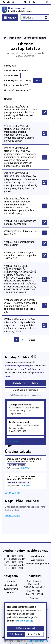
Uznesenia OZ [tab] (11, 65)
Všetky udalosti (12, 505)
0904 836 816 (35, 595)
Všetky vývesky (12, 482)
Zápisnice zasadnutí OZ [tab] (16, 74)
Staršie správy (14, 430)
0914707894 (35, 592)
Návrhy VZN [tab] (10, 55)
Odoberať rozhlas (26, 372)
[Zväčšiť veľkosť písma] (34, 2)
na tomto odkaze (25, 621)
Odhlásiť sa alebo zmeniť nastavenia (26, 384)
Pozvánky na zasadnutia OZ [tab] (18, 60)
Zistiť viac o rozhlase (26, 379)
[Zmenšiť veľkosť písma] (30, 2)
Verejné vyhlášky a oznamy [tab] (18, 69)
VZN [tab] (38, 69)
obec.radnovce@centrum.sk (35, 598)
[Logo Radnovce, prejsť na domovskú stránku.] (26, 10)
